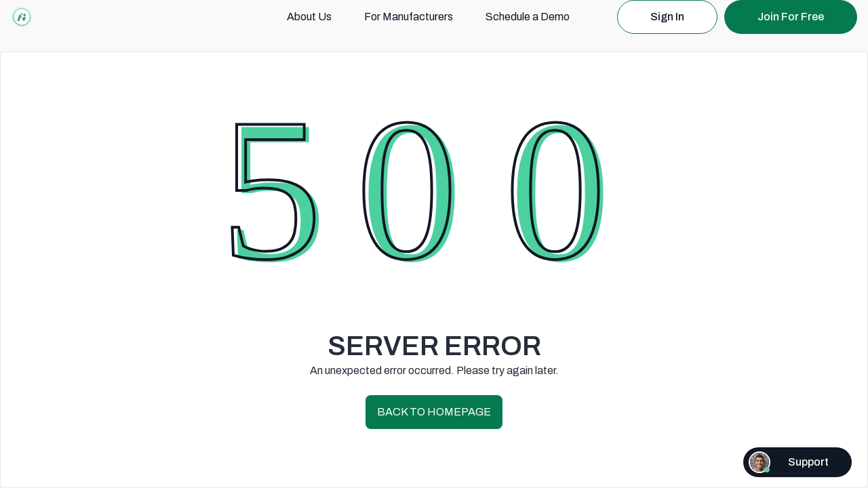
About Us (309, 17)
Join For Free (791, 17)
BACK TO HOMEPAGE (434, 412)
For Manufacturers (409, 17)
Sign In (667, 17)
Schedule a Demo (528, 17)
